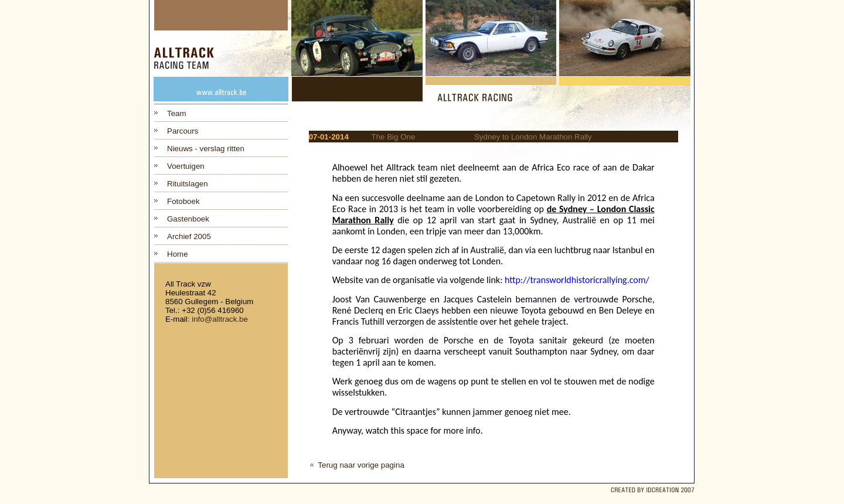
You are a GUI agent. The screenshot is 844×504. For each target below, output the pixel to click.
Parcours (183, 131)
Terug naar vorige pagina (361, 465)
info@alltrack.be (220, 319)
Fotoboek (183, 201)
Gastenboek (188, 219)
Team (177, 113)
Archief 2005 (189, 236)
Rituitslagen (188, 184)
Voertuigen (186, 166)
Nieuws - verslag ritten (206, 149)
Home (178, 254)
